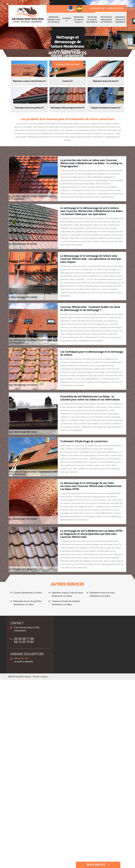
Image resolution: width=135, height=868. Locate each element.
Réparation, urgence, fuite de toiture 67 (54, 20)
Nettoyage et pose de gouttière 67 (92, 20)
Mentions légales (40, 677)
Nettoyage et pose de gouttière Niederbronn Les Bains (27, 603)
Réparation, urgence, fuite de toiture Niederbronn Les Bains (67, 594)
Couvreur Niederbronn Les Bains (28, 593)
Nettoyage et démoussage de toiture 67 (106, 20)
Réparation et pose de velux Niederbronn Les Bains (102, 594)
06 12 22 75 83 (115, 8)
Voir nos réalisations (67, 65)
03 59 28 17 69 (97, 8)
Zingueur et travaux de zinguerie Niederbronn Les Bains (66, 603)
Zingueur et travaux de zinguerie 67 (120, 20)
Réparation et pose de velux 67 (79, 20)
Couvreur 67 (67, 20)
